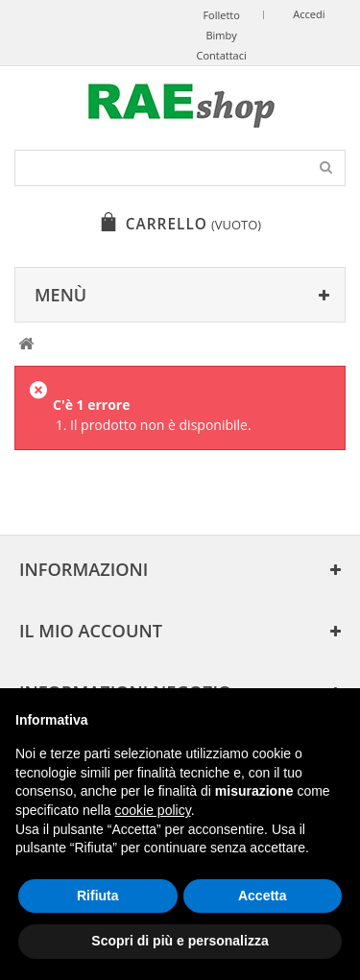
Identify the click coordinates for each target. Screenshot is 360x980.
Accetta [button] (263, 896)
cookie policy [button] (153, 810)
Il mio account (91, 631)
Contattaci (221, 55)
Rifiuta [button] (98, 896)
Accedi (309, 14)
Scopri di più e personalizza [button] (180, 941)
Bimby (221, 35)
